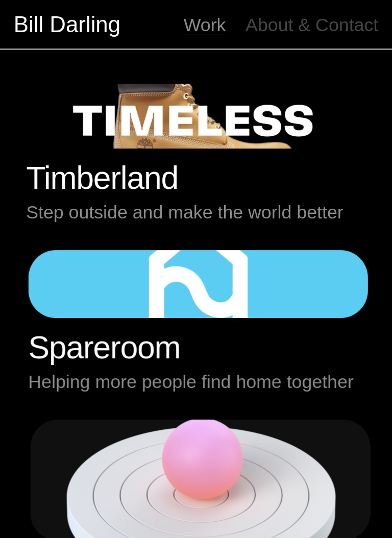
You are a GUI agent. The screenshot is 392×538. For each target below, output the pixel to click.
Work (205, 25)
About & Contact (312, 25)
